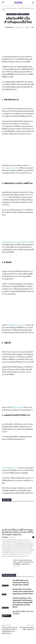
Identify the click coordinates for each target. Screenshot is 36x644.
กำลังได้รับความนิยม (12, 8)
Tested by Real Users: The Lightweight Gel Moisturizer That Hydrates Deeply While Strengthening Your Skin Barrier (23, 603)
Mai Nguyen (5, 537)
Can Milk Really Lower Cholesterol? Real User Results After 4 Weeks (21, 583)
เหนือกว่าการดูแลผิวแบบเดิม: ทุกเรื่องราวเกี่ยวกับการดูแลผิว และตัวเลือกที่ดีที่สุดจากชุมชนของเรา (23, 562)
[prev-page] (3, 570)
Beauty (4, 594)
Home (4, 8)
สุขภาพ (19, 14)
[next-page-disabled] (6, 570)
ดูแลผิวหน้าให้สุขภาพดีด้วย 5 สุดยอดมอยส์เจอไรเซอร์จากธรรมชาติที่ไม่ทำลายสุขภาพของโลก (18, 532)
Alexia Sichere (10, 27)
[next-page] (6, 620)
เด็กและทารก (26, 14)
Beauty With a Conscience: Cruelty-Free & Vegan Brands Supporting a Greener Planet (23, 591)
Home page (5, 586)
